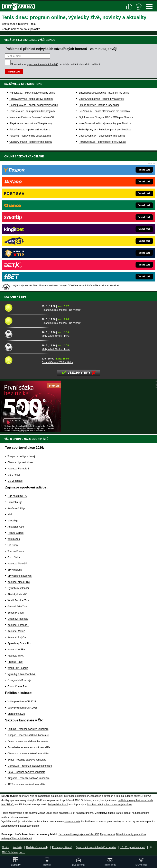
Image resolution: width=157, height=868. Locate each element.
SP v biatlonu (15, 570)
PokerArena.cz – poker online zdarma (30, 130)
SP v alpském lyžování (20, 576)
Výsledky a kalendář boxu (22, 674)
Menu (149, 6)
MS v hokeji (14, 475)
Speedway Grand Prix (20, 643)
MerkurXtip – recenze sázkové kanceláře (30, 766)
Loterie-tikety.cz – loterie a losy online (99, 105)
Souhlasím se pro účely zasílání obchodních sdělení (56, 64)
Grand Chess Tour (17, 686)
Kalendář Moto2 (16, 631)
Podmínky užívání (62, 847)
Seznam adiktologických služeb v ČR (79, 834)
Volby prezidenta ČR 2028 (22, 702)
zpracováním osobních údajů (42, 64)
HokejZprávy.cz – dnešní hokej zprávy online (34, 105)
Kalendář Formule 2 (18, 625)
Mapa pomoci (108, 834)
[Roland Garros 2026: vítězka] (22, 360)
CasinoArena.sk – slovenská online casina (102, 136)
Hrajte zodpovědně (12, 813)
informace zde (72, 822)
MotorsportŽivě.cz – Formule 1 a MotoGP (32, 117)
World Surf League (18, 668)
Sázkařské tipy (15, 297)
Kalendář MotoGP (17, 564)
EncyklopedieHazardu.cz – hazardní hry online (104, 93)
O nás (5, 847)
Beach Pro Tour (16, 613)
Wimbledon (14, 539)
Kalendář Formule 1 (18, 469)
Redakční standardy (37, 847)
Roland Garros (16, 533)
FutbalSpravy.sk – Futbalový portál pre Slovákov (105, 130)
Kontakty (17, 847)
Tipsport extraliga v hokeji (21, 456)
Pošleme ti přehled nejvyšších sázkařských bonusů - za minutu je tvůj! (61, 49)
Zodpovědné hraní (58, 805)
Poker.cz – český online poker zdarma (30, 136)
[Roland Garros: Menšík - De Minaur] (22, 308)
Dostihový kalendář (18, 619)
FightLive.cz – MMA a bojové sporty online (32, 93)
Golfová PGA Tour (17, 607)
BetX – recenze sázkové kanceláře (26, 772)
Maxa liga (13, 521)
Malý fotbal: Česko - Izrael (56, 336)
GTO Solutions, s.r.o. (13, 852)
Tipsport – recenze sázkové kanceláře (28, 735)
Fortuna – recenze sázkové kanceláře (28, 729)
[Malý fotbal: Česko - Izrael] (22, 334)
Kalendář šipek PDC (19, 582)
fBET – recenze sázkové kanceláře (26, 784)
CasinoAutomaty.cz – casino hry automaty (101, 99)
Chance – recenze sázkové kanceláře (28, 754)
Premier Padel (15, 662)
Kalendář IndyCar (17, 637)
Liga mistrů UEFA (17, 496)
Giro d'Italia (14, 557)
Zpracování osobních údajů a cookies (96, 847)
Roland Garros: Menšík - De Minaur (61, 310)
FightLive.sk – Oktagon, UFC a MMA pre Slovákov (106, 117)
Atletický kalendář (17, 594)
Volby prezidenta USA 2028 (22, 708)
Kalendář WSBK (16, 650)
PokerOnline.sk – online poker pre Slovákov (103, 142)
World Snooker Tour (18, 600)
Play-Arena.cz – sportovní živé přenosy (31, 123)
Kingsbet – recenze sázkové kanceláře (29, 778)
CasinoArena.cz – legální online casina (31, 142)
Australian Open (16, 527)
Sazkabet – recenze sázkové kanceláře (29, 747)
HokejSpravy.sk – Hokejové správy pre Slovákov (105, 123)
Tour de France (16, 551)
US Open (13, 545)
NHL (10, 514)
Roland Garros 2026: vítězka (57, 362)
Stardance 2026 (16, 714)
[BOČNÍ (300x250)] (31, 431)
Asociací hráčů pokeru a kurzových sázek (109, 805)
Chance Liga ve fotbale (20, 462)
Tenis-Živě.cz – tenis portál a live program (32, 111)
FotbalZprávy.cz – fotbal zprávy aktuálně (31, 99)
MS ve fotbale (15, 481)
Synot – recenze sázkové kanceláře (27, 760)
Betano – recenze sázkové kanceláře (28, 741)
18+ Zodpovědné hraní (133, 847)
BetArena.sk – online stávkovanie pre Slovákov (104, 111)
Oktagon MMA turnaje (19, 680)
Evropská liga (15, 502)
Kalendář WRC (16, 656)
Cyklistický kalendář (18, 588)
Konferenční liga (16, 508)
